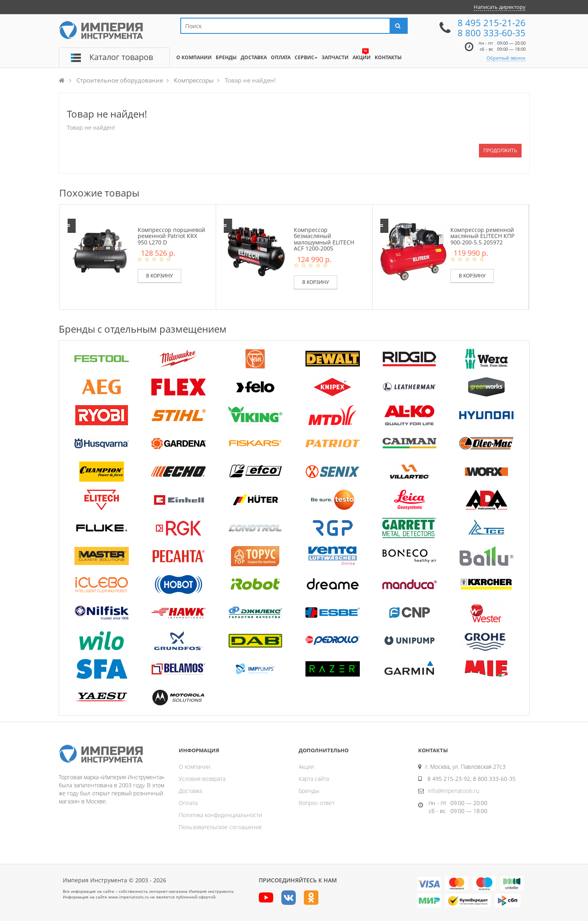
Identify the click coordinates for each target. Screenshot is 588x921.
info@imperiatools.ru (454, 791)
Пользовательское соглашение (220, 827)
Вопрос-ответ (317, 803)
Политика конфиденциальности (220, 815)
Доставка (190, 791)
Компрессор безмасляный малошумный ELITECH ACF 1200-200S (324, 239)
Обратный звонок (506, 58)
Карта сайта (314, 779)
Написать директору (500, 7)
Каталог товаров (121, 57)
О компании (194, 767)
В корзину (159, 276)
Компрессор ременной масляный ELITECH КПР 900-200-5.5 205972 (482, 236)
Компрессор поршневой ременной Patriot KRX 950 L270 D (171, 236)
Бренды (309, 791)
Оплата (188, 803)
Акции (306, 767)
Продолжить (500, 150)
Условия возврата (202, 779)
